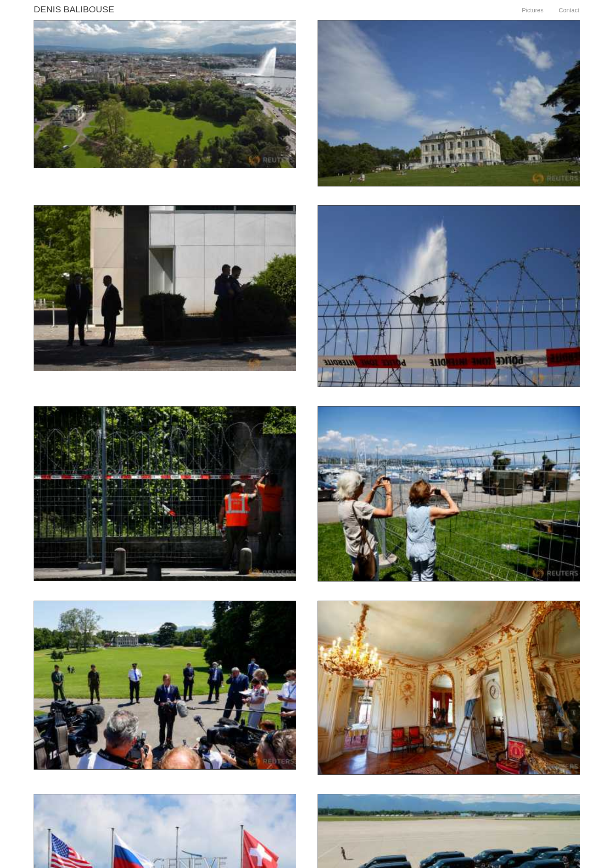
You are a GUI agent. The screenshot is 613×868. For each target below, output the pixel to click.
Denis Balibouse (74, 9)
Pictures (533, 10)
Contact (569, 10)
